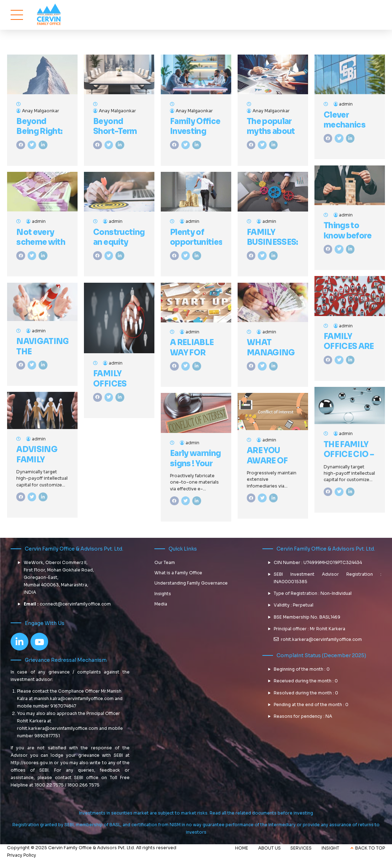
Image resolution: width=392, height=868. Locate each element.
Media (161, 604)
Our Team (165, 562)
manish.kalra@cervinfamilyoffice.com (74, 698)
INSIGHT (330, 848)
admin (346, 104)
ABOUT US (269, 848)
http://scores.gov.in (32, 763)
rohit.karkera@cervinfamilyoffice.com (58, 728)
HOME (242, 848)
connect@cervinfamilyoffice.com (75, 604)
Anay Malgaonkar (41, 111)
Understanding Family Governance (191, 583)
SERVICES (301, 848)
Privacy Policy (22, 855)
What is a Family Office (178, 573)
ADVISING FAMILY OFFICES (37, 460)
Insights (163, 594)
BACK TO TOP (370, 848)
